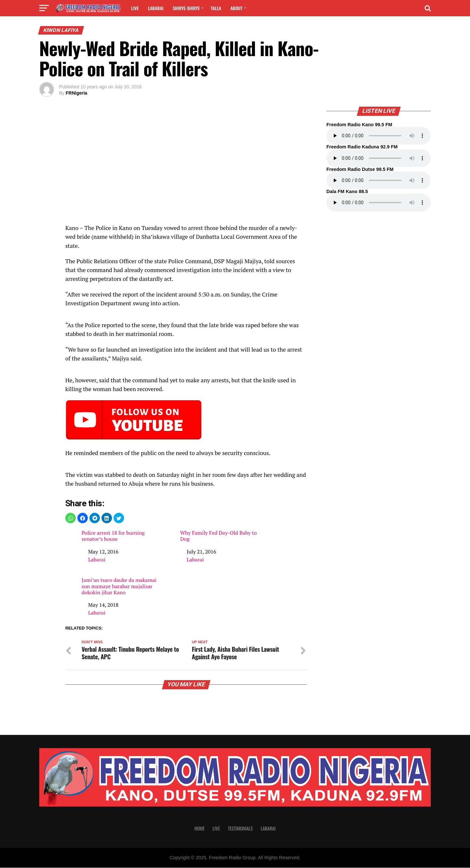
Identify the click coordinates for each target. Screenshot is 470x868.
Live (135, 8)
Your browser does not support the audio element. (379, 136)
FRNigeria (76, 93)
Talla (216, 8)
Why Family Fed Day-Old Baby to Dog (219, 536)
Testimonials (240, 829)
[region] (186, 169)
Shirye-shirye (186, 8)
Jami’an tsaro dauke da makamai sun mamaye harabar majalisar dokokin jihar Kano (119, 586)
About (236, 8)
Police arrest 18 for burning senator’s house (113, 536)
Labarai (156, 8)
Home (200, 829)
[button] (70, 518)
